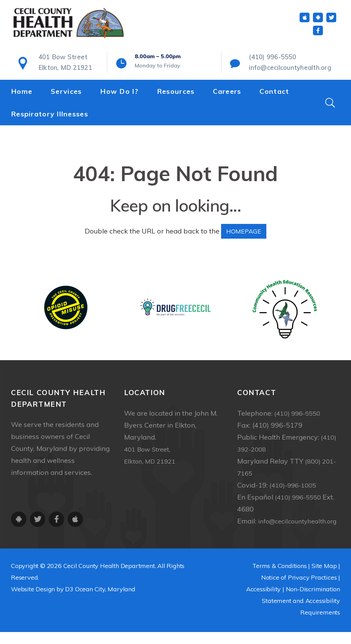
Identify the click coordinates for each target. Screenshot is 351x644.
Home (22, 94)
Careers (227, 94)
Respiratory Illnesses (50, 117)
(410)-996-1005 (295, 485)
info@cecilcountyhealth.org (284, 71)
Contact (274, 94)
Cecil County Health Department (109, 578)
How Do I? (119, 94)
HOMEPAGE (244, 231)
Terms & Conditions (279, 578)
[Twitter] (331, 22)
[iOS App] (305, 22)
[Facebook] (318, 35)
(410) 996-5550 (270, 62)
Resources (176, 94)
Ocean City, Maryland (105, 601)
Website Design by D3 (42, 601)
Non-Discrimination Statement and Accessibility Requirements (301, 613)
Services (66, 94)
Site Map (324, 578)
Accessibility (263, 601)
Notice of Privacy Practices (299, 589)
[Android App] (318, 22)
